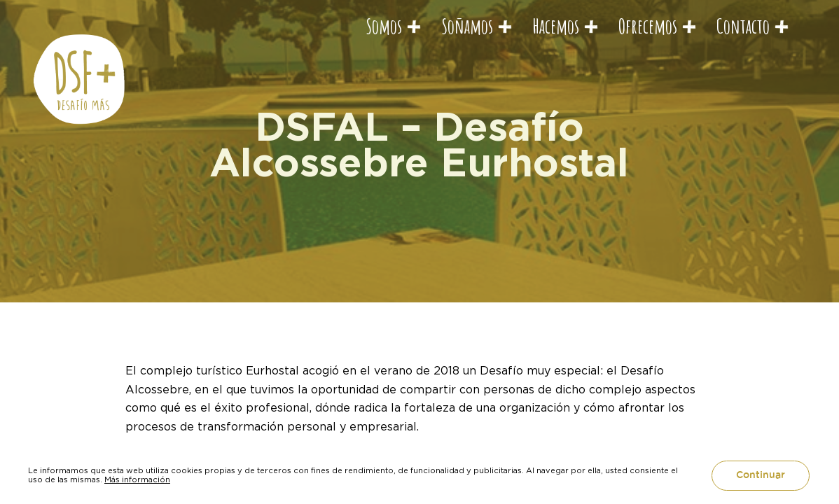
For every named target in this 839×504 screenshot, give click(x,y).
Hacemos (556, 26)
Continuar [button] (761, 475)
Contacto (743, 26)
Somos (384, 26)
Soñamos (467, 26)
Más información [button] (137, 479)
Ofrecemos (648, 26)
